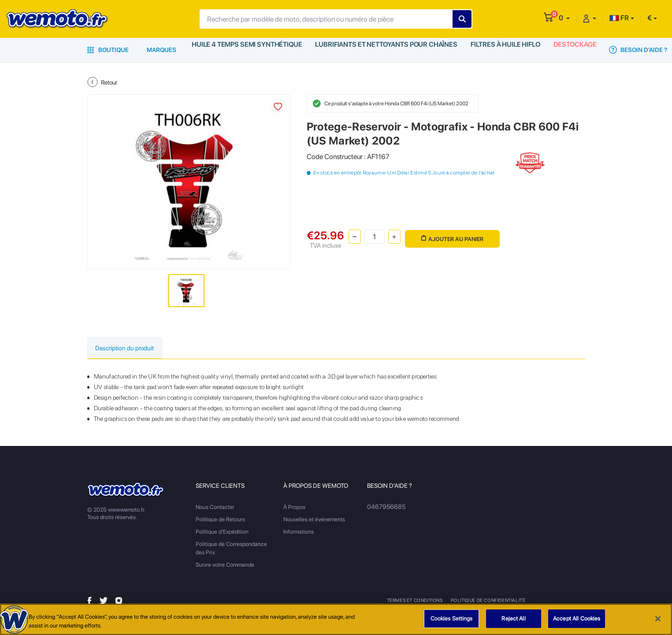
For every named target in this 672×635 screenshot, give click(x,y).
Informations (299, 533)
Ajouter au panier (451, 236)
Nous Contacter (215, 508)
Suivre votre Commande (225, 566)
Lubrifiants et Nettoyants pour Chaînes (381, 50)
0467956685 (384, 508)
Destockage (569, 50)
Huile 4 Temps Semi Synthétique (246, 50)
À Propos (294, 508)
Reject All (513, 619)
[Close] (658, 619)
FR (619, 18)
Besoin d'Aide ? (633, 50)
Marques (162, 50)
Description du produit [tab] (131, 348)
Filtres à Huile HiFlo (498, 50)
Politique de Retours (220, 520)
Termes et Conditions (415, 601)
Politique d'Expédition (222, 533)
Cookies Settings (452, 619)
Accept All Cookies (577, 619)
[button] (564, 18)
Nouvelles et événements (314, 520)
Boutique (108, 50)
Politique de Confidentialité (488, 601)
